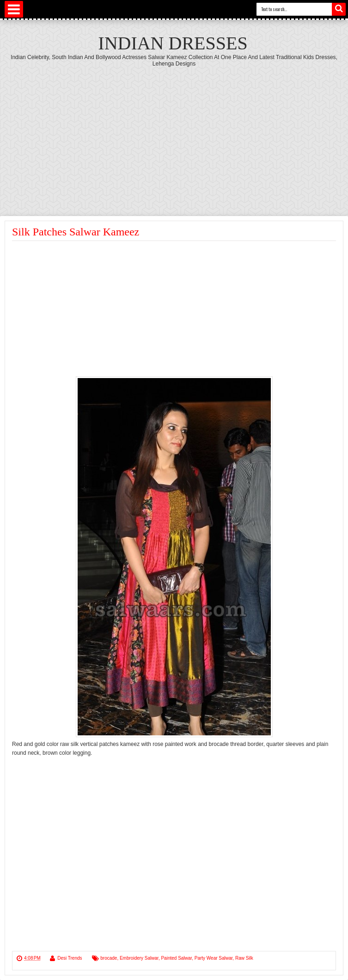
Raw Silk (244, 958)
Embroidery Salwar (139, 958)
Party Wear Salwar (214, 958)
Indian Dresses (173, 43)
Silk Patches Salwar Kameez (76, 232)
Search (339, 9)
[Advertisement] (174, 136)
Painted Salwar (176, 958)
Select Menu (14, 9)
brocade (109, 958)
